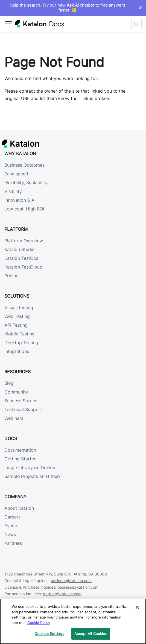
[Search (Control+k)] (136, 24)
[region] (73, 621)
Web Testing (17, 316)
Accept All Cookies (91, 634)
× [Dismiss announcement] (140, 8)
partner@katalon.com (62, 594)
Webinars (14, 418)
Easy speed (16, 174)
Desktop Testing (21, 343)
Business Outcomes (24, 165)
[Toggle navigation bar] (8, 24)
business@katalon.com (71, 581)
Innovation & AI (20, 200)
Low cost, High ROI (24, 209)
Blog (9, 383)
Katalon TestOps (21, 258)
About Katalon (19, 508)
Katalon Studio (20, 249)
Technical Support (23, 409)
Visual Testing (19, 307)
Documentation (20, 450)
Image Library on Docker (30, 468)
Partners (13, 543)
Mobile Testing (20, 334)
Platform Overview (24, 241)
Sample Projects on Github (32, 476)
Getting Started (21, 459)
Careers (12, 517)
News (10, 534)
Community (16, 392)
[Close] (137, 607)
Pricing (11, 276)
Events (11, 526)
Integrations (17, 351)
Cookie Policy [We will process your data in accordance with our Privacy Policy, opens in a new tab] (39, 623)
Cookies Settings (49, 634)
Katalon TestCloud (23, 267)
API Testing (16, 325)
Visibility (13, 191)
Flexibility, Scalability (26, 183)
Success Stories (21, 401)
